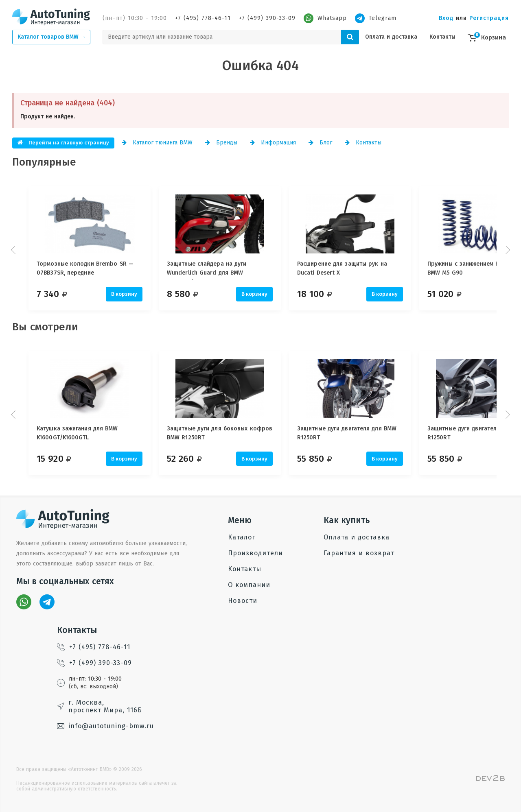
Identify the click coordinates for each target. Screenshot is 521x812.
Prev (14, 250)
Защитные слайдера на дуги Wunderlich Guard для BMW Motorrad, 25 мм (211, 270)
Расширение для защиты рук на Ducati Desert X (350, 268)
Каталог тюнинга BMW (157, 143)
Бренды (221, 143)
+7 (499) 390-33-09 (267, 18)
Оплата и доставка (391, 37)
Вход (446, 18)
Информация (273, 143)
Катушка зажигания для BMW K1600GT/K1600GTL (77, 433)
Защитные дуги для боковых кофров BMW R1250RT (224, 433)
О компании (249, 585)
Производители (255, 553)
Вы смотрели (45, 327)
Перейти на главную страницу (63, 143)
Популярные (44, 162)
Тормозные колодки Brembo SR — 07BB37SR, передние (85, 268)
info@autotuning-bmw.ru (105, 726)
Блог (320, 143)
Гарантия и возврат (359, 553)
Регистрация (489, 18)
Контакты (442, 37)
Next (507, 250)
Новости (243, 601)
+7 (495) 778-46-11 (203, 18)
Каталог (242, 537)
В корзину (124, 294)
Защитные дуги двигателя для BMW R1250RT (355, 433)
